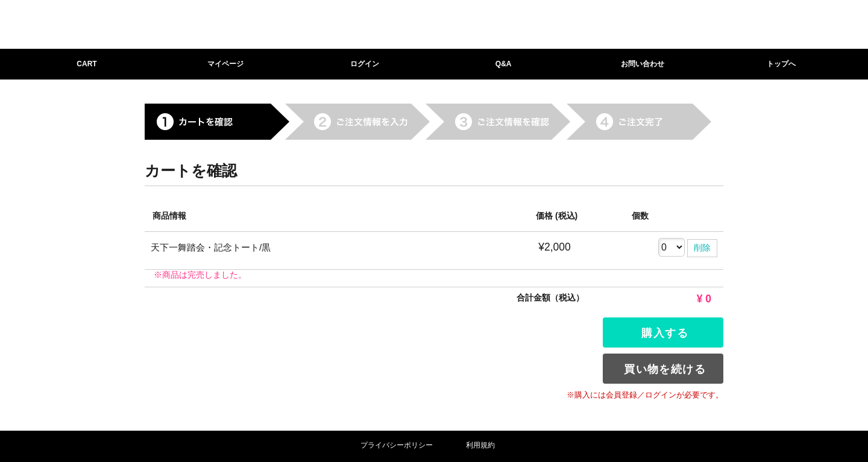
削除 (702, 248)
